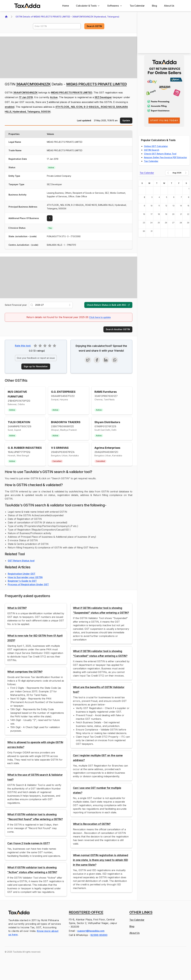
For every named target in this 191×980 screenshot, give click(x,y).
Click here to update (100, 317)
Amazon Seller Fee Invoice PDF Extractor (165, 157)
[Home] (66, 6)
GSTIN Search (152, 150)
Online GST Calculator (156, 146)
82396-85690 (99, 935)
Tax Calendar (151, 161)
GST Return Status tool (21, 561)
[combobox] (51, 305)
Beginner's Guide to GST (22, 581)
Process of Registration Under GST (28, 584)
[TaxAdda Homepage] (27, 6)
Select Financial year (16, 305)
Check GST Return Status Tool (160, 154)
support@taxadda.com (91, 931)
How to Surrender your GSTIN (25, 577)
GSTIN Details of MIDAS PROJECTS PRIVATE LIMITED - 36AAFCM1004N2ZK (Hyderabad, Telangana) (67, 17)
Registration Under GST (22, 574)
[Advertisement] (69, 57)
